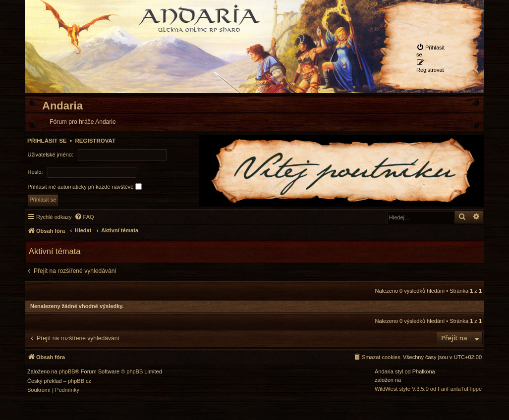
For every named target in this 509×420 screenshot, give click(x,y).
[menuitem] (433, 51)
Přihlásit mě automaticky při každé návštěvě (85, 186)
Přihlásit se (47, 141)
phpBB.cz (80, 381)
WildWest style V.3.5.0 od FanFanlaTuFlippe (428, 389)
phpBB (67, 372)
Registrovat (95, 141)
